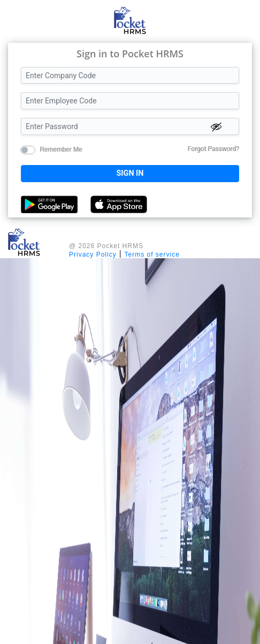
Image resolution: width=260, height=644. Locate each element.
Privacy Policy (93, 254)
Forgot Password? (213, 149)
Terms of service (152, 254)
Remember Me (61, 149)
